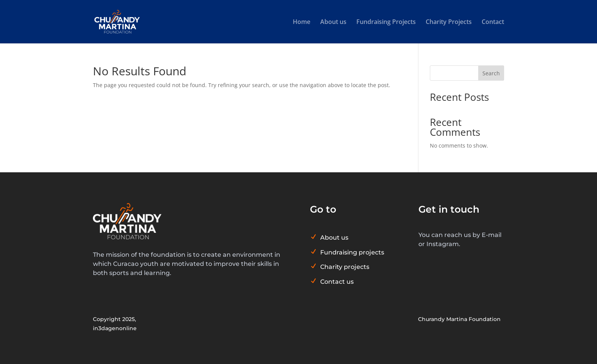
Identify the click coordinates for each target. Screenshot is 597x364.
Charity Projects (449, 22)
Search (491, 73)
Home (302, 22)
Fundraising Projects (386, 22)
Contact (493, 22)
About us (333, 22)
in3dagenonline (115, 328)
